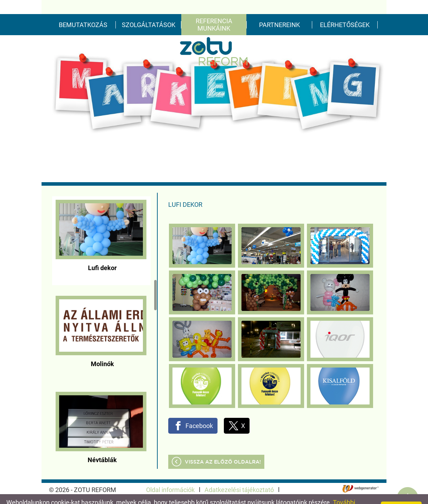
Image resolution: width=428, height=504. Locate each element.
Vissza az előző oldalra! (223, 448)
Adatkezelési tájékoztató (239, 476)
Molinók (102, 350)
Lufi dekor (102, 254)
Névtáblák (102, 446)
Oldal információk (170, 476)
